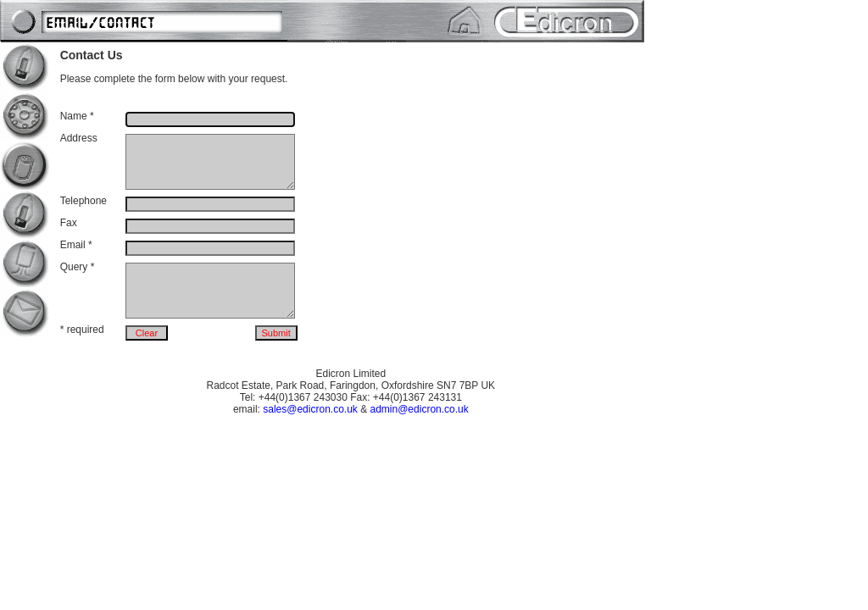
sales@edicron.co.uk (310, 409)
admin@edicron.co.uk (420, 409)
